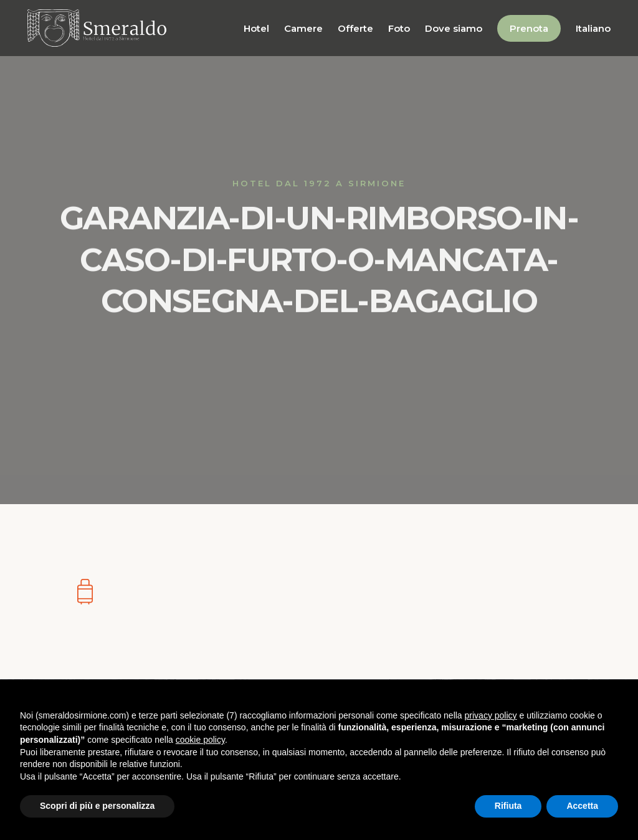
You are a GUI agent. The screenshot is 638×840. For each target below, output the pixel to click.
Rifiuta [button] (508, 806)
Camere (303, 28)
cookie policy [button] (200, 740)
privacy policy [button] (491, 715)
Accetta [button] (582, 806)
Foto (399, 28)
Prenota (529, 28)
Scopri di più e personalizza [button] (97, 806)
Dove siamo (454, 28)
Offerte (355, 28)
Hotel (256, 28)
